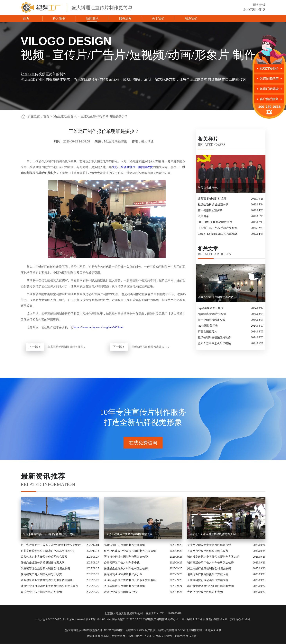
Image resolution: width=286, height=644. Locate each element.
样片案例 (59, 18)
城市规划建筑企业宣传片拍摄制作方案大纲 (213, 557)
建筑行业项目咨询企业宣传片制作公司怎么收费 (50, 586)
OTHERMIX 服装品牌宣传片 (215, 222)
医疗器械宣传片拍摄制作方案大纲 (125, 586)
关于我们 (158, 18)
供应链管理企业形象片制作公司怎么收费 (45, 568)
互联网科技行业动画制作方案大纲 (208, 580)
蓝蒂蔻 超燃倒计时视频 (212, 199)
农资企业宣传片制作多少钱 (120, 592)
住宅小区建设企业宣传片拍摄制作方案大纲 (130, 551)
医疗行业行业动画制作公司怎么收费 (126, 557)
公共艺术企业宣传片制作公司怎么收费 (44, 557)
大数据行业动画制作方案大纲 (205, 592)
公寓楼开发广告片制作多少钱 (122, 563)
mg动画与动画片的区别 (212, 314)
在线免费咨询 (143, 443)
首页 (26, 18)
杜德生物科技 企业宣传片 (213, 205)
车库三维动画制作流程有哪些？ (67, 347)
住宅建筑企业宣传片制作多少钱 (123, 574)
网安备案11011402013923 (127, 619)
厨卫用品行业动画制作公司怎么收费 (209, 568)
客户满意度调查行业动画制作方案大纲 (210, 586)
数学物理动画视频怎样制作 (214, 337)
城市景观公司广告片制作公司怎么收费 (210, 563)
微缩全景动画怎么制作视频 (214, 343)
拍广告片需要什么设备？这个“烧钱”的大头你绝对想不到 (53, 545)
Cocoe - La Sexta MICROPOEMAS (218, 234)
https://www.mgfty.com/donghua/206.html (99, 327)
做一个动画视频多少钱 (212, 320)
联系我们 (191, 18)
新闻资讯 (92, 18)
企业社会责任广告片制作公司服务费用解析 (130, 580)
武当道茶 (203, 216)
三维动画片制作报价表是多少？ (151, 347)
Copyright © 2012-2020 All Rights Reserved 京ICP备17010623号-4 (74, 619)
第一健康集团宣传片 (210, 210)
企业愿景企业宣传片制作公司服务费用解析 (47, 580)
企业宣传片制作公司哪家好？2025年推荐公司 (48, 551)
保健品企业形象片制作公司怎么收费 (126, 568)
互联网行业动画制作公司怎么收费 (208, 551)
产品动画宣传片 (208, 332)
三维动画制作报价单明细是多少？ (104, 116)
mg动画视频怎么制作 (211, 308)
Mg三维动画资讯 (65, 116)
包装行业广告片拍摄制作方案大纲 (208, 574)
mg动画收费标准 (208, 326)
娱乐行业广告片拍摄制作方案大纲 (41, 592)
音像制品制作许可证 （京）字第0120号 (227, 619)
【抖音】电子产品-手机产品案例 (218, 228)
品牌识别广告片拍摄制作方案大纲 (125, 545)
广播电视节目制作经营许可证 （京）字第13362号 (173, 619)
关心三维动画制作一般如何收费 (132, 167)
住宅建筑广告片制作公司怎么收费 (41, 574)
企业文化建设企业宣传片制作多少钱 (209, 545)
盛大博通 (70, 630)
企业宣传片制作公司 (190, 630)
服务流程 (125, 18)
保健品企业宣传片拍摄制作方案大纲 (43, 563)
